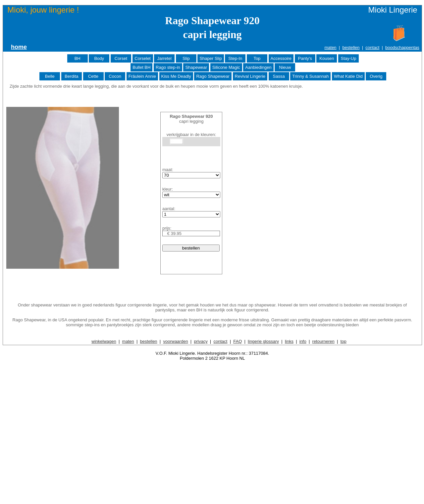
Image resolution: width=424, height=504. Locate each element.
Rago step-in (168, 67)
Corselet (142, 58)
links (289, 341)
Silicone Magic (226, 67)
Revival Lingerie (250, 76)
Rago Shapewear (213, 76)
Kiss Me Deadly (176, 76)
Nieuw (285, 67)
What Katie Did (348, 76)
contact (372, 47)
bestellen (351, 47)
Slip (186, 58)
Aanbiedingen (258, 67)
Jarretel (164, 58)
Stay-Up (348, 58)
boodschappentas (402, 47)
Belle (50, 76)
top (344, 341)
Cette (93, 76)
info (303, 341)
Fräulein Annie (142, 76)
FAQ (238, 341)
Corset (121, 58)
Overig (376, 76)
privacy (201, 341)
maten (330, 47)
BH (78, 58)
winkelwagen (104, 341)
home (19, 47)
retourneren (323, 341)
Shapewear (196, 67)
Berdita (71, 76)
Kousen (327, 58)
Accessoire (281, 58)
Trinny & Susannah (310, 76)
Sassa (279, 76)
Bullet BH (141, 67)
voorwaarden (175, 341)
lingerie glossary (263, 341)
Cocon (115, 76)
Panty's (305, 58)
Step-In (235, 58)
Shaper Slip (211, 58)
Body (99, 58)
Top (257, 58)
